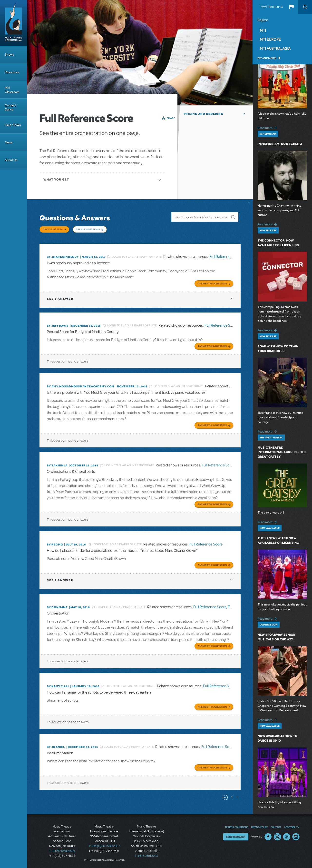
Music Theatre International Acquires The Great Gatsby (282, 452)
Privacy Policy (259, 827)
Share (171, 118)
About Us (11, 160)
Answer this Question (212, 283)
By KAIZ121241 (58, 686)
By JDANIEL (56, 747)
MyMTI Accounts (272, 7)
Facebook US (268, 837)
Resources (12, 72)
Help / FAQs (13, 125)
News (9, 142)
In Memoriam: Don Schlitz (280, 144)
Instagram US (296, 837)
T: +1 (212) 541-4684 (62, 851)
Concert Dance (10, 107)
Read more (268, 127)
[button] (292, 7)
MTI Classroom (12, 90)
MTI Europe (270, 39)
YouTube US (287, 837)
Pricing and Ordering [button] (204, 114)
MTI (263, 30)
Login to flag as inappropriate (137, 257)
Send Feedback (236, 837)
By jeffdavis (58, 326)
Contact (276, 827)
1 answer (60, 299)
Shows (9, 55)
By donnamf (57, 607)
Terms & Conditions (236, 827)
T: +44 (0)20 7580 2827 (104, 846)
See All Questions (88, 229)
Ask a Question (53, 229)
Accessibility (292, 827)
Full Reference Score (226, 257)
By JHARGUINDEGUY (63, 257)
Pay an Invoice (267, 58)
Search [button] (305, 7)
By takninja (57, 465)
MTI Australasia (275, 48)
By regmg (55, 545)
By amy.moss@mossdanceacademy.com (81, 386)
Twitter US (277, 837)
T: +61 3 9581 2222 (146, 856)
